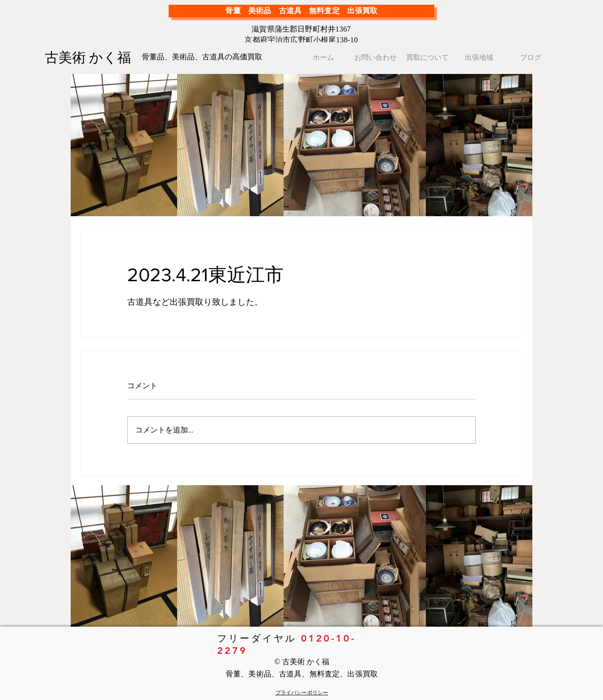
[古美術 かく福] (91, 57)
